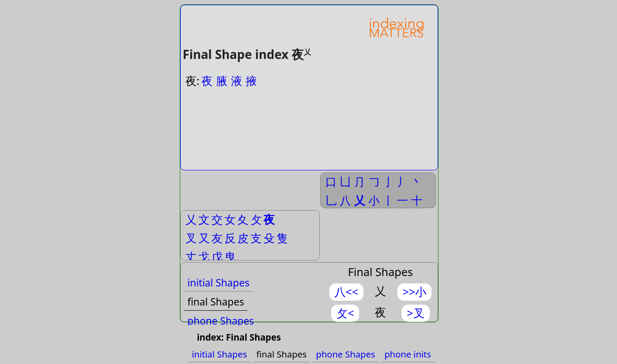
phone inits (408, 354)
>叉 (416, 313)
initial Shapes (219, 283)
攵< (345, 313)
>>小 (414, 292)
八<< (346, 292)
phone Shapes (221, 321)
